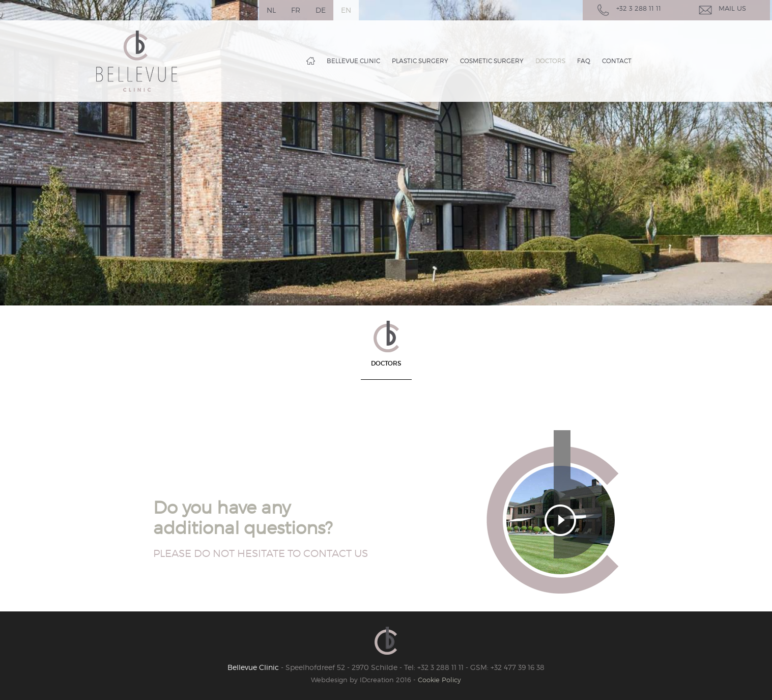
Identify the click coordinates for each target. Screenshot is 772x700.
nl (271, 10)
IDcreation (352, 680)
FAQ (584, 61)
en (346, 10)
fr (296, 10)
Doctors (550, 61)
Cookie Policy (439, 680)
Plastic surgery (420, 61)
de (321, 10)
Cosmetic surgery (492, 61)
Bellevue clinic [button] (353, 61)
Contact (617, 61)
